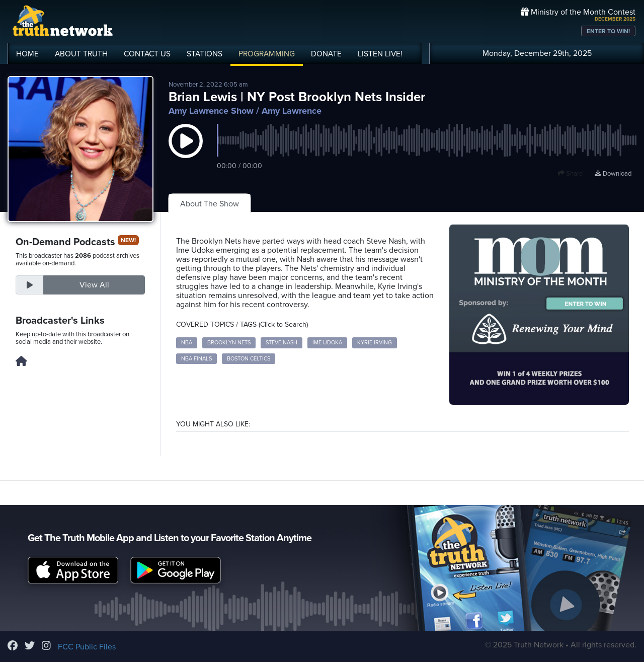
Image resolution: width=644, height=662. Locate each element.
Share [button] (570, 174)
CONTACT (147, 54)
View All (94, 285)
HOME (27, 54)
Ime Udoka (327, 343)
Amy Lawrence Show (211, 111)
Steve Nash (281, 343)
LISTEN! (380, 54)
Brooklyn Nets (229, 343)
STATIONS (205, 54)
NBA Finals (196, 359)
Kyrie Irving (375, 343)
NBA (187, 343)
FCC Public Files (87, 647)
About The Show (210, 204)
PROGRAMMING (267, 54)
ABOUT (81, 54)
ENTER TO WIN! (608, 31)
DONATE (326, 54)
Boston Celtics (249, 359)
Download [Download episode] (613, 174)
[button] (186, 151)
